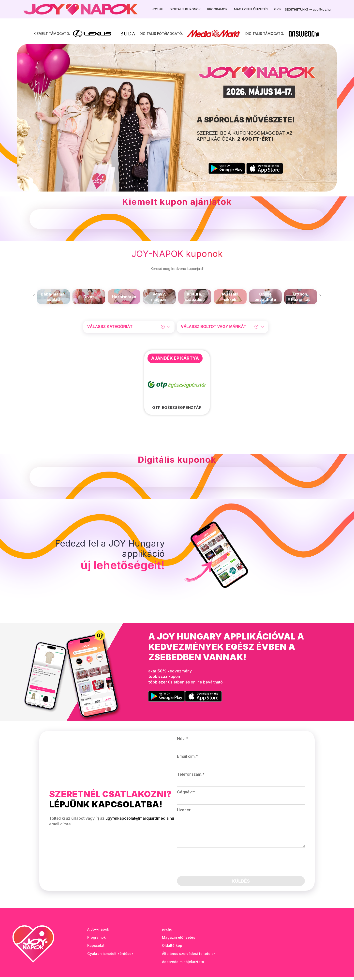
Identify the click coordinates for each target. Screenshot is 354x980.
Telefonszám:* (191, 777)
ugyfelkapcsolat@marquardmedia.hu (140, 821)
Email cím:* (187, 759)
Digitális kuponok (185, 9)
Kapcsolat (96, 948)
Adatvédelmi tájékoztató (183, 964)
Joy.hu (158, 9)
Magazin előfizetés (251, 9)
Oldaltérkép (172, 948)
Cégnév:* (186, 795)
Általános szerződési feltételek (189, 956)
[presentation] (34, 298)
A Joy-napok (98, 932)
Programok (217, 9)
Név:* (182, 742)
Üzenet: (184, 813)
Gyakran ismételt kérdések (110, 956)
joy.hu (167, 932)
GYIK (278, 9)
